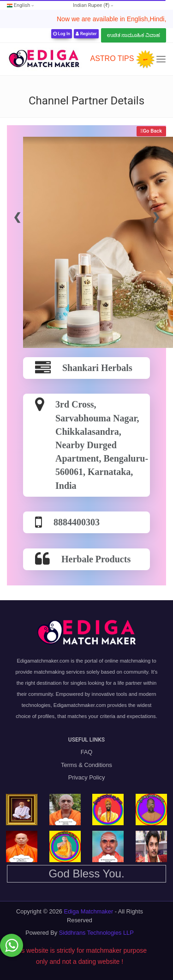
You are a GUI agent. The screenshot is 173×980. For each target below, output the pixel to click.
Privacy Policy (87, 777)
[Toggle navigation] (161, 59)
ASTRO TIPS (112, 58)
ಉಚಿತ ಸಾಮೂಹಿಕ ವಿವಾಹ (134, 35)
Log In (62, 33)
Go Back (152, 131)
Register (86, 33)
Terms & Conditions (86, 765)
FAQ (87, 752)
